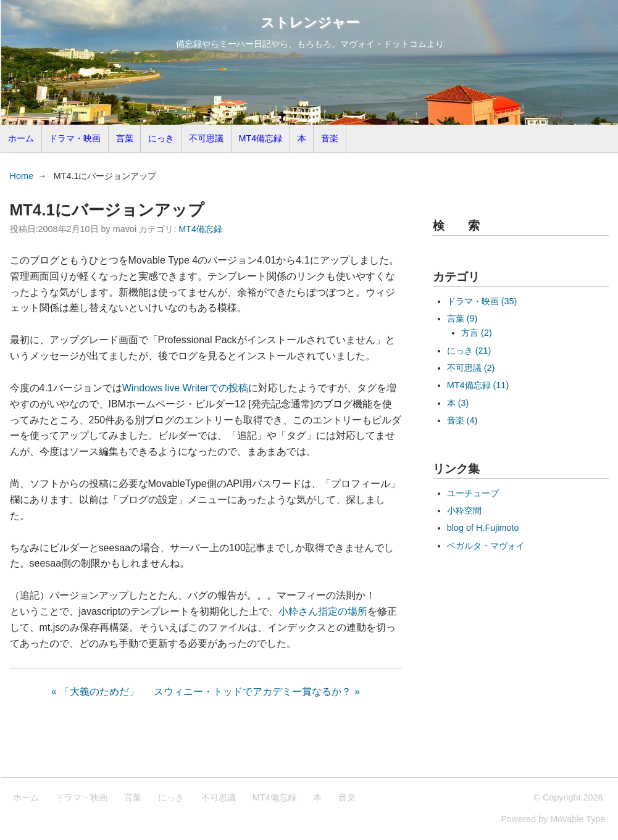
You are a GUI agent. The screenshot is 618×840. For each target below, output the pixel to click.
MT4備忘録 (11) (478, 385)
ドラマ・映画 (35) (482, 301)
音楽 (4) (462, 420)
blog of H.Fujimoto (483, 528)
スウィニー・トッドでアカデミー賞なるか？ (253, 692)
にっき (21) (469, 351)
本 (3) (458, 403)
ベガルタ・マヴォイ (486, 546)
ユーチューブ (473, 493)
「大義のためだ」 (99, 692)
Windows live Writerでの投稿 (185, 388)
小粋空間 (464, 510)
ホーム (21, 138)
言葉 (125, 138)
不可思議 (206, 138)
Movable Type (578, 819)
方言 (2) (477, 333)
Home (22, 176)
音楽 (330, 138)
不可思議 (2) (471, 368)
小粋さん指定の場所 (323, 611)
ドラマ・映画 (75, 138)
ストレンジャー (310, 23)
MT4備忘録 (261, 138)
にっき (161, 138)
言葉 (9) (462, 318)
